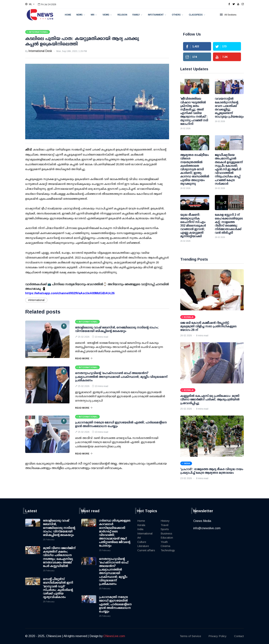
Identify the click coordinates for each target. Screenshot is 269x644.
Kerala (141, 525)
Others (176, 15)
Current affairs (146, 550)
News (79, 15)
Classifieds (196, 15)
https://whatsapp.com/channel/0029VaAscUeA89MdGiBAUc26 (70, 293)
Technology (168, 550)
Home (68, 15)
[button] (30, 4)
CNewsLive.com (114, 636)
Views (106, 15)
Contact (239, 636)
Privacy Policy (218, 636)
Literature (143, 546)
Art (139, 538)
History (165, 521)
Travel (164, 525)
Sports (165, 529)
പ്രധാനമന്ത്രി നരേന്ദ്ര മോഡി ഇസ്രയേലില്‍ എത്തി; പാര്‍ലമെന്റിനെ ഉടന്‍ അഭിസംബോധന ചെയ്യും (115, 604)
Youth (164, 542)
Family (136, 15)
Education (167, 538)
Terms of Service (190, 636)
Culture (142, 542)
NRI (93, 15)
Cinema (165, 546)
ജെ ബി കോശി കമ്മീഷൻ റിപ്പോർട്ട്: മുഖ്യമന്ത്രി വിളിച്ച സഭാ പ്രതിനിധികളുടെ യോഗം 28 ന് (208, 326)
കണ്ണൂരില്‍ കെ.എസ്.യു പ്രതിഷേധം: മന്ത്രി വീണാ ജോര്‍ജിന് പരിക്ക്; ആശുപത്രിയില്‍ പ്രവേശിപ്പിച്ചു (210, 399)
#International (36, 300)
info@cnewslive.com (207, 528)
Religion (122, 15)
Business (166, 533)
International (145, 533)
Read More (84, 359)
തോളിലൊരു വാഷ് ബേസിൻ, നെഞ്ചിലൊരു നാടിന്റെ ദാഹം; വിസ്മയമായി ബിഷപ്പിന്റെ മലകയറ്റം (59, 528)
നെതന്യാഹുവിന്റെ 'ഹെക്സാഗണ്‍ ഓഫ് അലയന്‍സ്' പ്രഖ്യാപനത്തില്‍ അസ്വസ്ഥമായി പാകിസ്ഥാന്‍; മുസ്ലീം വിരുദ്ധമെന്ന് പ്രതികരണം (121, 377)
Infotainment (156, 15)
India (140, 529)
